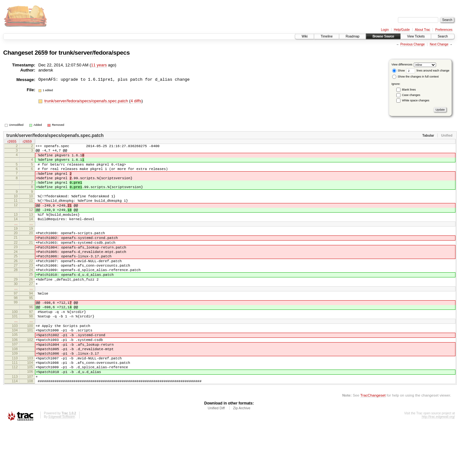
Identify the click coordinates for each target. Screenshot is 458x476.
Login (385, 30)
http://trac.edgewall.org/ (438, 467)
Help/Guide (402, 30)
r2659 (27, 142)
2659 (41, 53)
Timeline (326, 36)
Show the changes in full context (416, 77)
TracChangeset (373, 446)
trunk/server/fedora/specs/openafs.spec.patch (87, 101)
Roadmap (353, 36)
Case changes (411, 95)
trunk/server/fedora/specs (94, 53)
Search (443, 36)
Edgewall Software (62, 467)
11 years (99, 65)
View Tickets (416, 36)
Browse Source (383, 36)
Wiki (305, 36)
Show (399, 71)
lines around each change (428, 71)
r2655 (12, 142)
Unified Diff (216, 459)
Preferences (444, 30)
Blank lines (409, 90)
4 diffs (136, 101)
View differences (402, 65)
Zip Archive (242, 459)
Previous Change (413, 44)
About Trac (422, 30)
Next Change (439, 44)
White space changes (416, 100)
